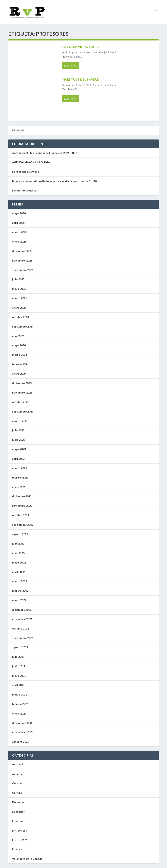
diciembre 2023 (22, 383)
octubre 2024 (21, 317)
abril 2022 (18, 572)
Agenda (17, 774)
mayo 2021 (19, 676)
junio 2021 (19, 666)
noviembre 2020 (22, 732)
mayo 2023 (19, 449)
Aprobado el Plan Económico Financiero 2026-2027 (44, 153)
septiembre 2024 (23, 326)
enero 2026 (19, 241)
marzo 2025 (20, 298)
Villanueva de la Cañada (27, 859)
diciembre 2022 (22, 496)
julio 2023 (18, 430)
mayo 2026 (19, 213)
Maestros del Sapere (80, 79)
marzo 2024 (20, 355)
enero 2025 (19, 308)
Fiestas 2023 (20, 840)
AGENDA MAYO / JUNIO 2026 (31, 162)
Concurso (18, 783)
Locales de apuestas (26, 190)
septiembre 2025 (23, 270)
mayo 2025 (19, 289)
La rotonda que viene (26, 172)
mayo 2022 (19, 562)
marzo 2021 (20, 694)
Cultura (17, 793)
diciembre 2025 (22, 251)
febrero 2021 (20, 704)
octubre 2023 (21, 402)
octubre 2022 (21, 515)
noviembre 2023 (22, 392)
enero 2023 (19, 487)
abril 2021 (18, 685)
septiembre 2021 (23, 638)
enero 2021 (19, 713)
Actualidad (19, 764)
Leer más (71, 66)
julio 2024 (18, 336)
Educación (98, 52)
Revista (17, 849)
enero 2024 (19, 374)
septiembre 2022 (23, 525)
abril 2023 (18, 459)
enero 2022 (19, 600)
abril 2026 (18, 223)
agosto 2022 (20, 534)
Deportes (18, 802)
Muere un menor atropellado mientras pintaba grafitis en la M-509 (55, 181)
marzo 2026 (20, 232)
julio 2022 (18, 543)
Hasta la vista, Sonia (80, 47)
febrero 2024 (20, 364)
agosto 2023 (20, 421)
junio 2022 (19, 553)
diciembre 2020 (22, 723)
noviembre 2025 (22, 260)
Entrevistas (20, 830)
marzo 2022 (20, 581)
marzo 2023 (20, 468)
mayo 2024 (19, 345)
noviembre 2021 (22, 619)
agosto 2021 (20, 647)
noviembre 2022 (22, 506)
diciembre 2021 (22, 610)
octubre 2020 (21, 742)
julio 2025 (18, 279)
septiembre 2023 (23, 411)
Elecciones (19, 821)
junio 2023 (19, 440)
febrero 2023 (20, 477)
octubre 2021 (21, 628)
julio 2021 (18, 657)
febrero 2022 (20, 591)
